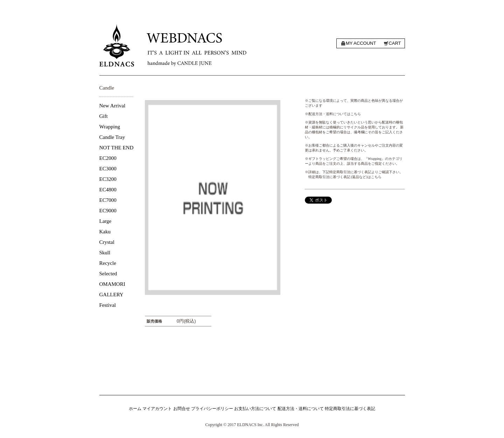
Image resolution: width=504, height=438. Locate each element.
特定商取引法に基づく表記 (350, 409)
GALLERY (111, 295)
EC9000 (108, 211)
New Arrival (113, 106)
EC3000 (108, 169)
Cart (395, 43)
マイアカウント (157, 409)
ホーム (135, 409)
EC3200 (108, 179)
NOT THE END (117, 148)
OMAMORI (112, 284)
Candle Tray (112, 137)
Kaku (105, 232)
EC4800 (108, 190)
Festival (108, 305)
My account (361, 43)
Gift (104, 116)
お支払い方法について (255, 409)
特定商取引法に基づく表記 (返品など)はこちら (345, 177)
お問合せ (182, 409)
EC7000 (108, 200)
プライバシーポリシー (212, 409)
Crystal (107, 242)
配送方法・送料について (301, 409)
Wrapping (110, 127)
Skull (105, 253)
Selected (108, 274)
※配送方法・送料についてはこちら (333, 114)
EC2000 (108, 158)
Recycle (108, 263)
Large (106, 221)
